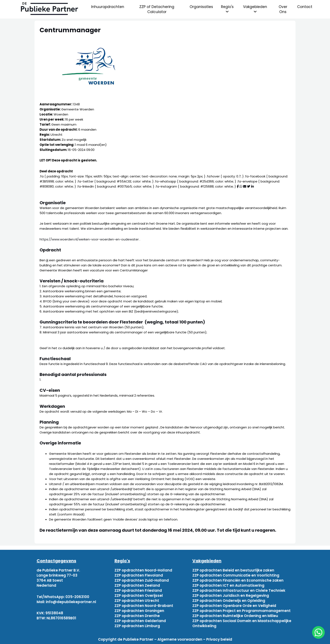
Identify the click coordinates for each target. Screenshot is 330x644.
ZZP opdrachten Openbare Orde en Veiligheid (234, 606)
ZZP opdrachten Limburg (137, 626)
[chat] (318, 632)
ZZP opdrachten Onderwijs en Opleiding (229, 601)
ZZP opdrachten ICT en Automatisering (228, 585)
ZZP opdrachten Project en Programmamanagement (242, 611)
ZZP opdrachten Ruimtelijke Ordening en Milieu (235, 616)
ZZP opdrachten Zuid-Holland (142, 580)
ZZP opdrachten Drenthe (137, 616)
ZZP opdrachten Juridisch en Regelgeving (231, 596)
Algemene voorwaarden (180, 639)
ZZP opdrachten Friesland (138, 590)
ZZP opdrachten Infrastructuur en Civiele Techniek (239, 590)
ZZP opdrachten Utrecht (137, 601)
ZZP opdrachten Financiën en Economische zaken (238, 580)
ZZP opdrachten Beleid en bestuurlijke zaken (233, 570)
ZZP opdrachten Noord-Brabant (144, 606)
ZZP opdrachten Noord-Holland (143, 570)
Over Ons (283, 9)
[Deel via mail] (245, 186)
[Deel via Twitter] (249, 186)
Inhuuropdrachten (108, 7)
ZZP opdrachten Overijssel (139, 596)
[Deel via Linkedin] (252, 186)
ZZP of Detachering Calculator (157, 9)
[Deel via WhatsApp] (241, 186)
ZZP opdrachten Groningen (139, 611)
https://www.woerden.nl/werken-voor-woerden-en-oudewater (90, 239)
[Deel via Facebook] (238, 186)
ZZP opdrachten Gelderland (140, 621)
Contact (305, 7)
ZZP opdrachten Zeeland (137, 585)
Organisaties (201, 7)
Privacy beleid (219, 639)
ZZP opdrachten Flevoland (139, 575)
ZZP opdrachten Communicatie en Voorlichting (236, 575)
